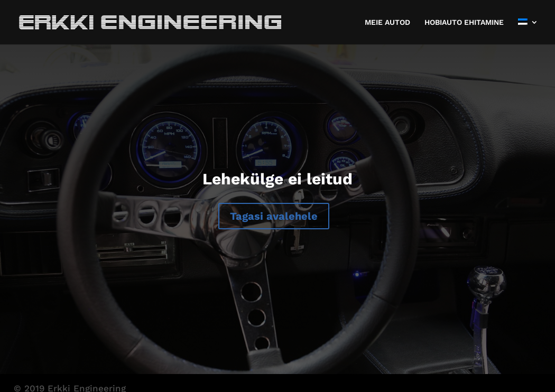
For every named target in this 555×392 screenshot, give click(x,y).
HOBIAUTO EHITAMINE (464, 22)
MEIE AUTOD (387, 22)
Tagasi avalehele (274, 216)
